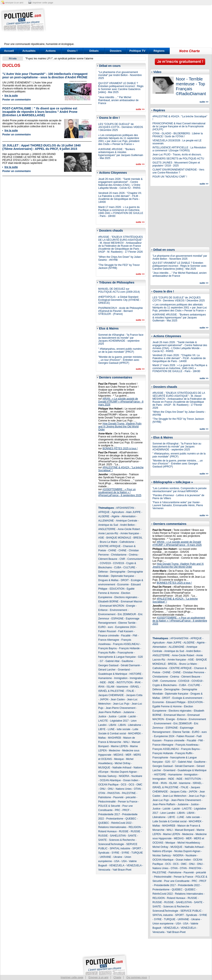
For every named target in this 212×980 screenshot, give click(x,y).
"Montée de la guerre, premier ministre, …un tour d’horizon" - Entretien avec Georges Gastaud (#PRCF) (120, 360)
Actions (51, 51)
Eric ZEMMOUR (127, 614)
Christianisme (119, 555)
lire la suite (11, 96)
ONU (103, 789)
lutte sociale (123, 729)
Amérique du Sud (108, 525)
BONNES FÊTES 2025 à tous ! (120, 448)
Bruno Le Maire (108, 542)
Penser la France (128, 802)
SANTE (132, 836)
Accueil (9, 51)
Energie (131, 606)
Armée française (130, 533)
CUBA (118, 567)
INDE (103, 682)
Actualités (29, 51)
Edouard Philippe (176, 702)
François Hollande (129, 648)
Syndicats (104, 853)
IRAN (101, 687)
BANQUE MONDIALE (119, 538)
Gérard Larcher (107, 670)
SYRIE (115, 853)
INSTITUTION (124, 682)
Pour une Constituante (177, 881)
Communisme (135, 559)
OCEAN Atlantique (110, 780)
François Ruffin (107, 653)
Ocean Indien (131, 780)
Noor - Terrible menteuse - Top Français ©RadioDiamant (191, 86)
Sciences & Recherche (122, 840)
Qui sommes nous (137, 977)
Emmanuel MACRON (112, 606)
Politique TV (137, 51)
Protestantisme (115, 819)
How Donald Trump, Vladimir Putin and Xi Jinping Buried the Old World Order (120, 427)
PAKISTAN (114, 793)
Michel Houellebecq (189, 843)
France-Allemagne (109, 640)
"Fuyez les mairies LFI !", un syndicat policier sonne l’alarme (59, 59)
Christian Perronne (194, 672)
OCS (124, 785)
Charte (117, 977)
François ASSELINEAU (126, 644)
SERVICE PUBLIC (191, 911)
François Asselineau (187, 745)
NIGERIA (124, 776)
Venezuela (104, 870)
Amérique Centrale (127, 521)
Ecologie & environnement (187, 698)
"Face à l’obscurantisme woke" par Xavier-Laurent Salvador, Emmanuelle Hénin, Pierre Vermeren (178, 505)
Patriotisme (105, 797)
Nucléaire (137, 776)
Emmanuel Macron (132, 602)
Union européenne (163, 924)
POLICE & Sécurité (109, 806)
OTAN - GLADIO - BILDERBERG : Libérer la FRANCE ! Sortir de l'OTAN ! (178, 135)
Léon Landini (168, 813)
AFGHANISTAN (125, 508)
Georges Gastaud (108, 665)
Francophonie (125, 653)
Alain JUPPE (133, 512)
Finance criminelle (109, 636)
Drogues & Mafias (108, 580)
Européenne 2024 (125, 627)
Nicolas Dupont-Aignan (124, 772)
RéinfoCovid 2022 (121, 823)
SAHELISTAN (118, 836)
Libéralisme (134, 725)
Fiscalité (126, 636)
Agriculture (118, 512)
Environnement (119, 610)
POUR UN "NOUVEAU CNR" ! (170, 177)
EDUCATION (117, 589)
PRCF (126, 810)
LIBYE (102, 729)
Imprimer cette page (72, 977)
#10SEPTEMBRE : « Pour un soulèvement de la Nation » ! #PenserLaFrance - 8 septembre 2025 (120, 492)
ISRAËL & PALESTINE (111, 691)
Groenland (124, 670)
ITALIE (130, 691)
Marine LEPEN (119, 746)
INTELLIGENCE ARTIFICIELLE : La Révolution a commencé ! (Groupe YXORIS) (179, 149)
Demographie (118, 572)
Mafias (102, 738)
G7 (101, 661)
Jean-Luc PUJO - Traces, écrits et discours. (177, 155)
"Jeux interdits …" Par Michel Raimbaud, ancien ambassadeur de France (118, 100)
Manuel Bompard (184, 830)
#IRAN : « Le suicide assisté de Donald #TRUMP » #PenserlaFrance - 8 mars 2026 (121, 402)
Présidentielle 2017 (109, 814)
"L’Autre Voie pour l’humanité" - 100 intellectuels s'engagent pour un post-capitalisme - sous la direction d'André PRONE (45, 76)
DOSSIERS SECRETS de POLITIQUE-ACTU (178, 159)
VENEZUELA (117, 865)
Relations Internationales (112, 827)
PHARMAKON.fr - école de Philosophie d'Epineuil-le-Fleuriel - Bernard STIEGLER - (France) (120, 311)
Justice (102, 716)
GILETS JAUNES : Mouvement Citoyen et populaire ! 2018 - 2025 (176, 164)
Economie (123, 585)
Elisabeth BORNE (108, 602)
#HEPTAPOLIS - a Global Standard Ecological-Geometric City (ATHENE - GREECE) (120, 300)
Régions (159, 51)
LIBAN (112, 725)
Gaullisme (127, 661)
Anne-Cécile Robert (129, 529)
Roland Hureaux (107, 831)
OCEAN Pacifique (108, 785)
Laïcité (122, 716)
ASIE (101, 538)
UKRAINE (105, 857)
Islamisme (122, 687)
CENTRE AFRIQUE (109, 546)
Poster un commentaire (16, 100)
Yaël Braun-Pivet (122, 870)
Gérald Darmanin (130, 665)
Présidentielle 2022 (189, 885)
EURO (102, 627)
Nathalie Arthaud (122, 768)
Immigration (121, 678)
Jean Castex (118, 699)
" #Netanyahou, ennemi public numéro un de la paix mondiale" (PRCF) (120, 350)
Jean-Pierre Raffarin (110, 712)
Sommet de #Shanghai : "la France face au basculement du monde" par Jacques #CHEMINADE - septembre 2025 (121, 339)
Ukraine (118, 857)
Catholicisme (127, 542)
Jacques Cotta (134, 695)
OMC (139, 785)
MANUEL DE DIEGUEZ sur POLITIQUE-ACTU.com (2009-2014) (119, 290)
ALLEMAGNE (106, 521)
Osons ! (72, 51)
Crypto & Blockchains (165, 685)
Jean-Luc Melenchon (174, 796)
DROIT (125, 580)
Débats (94, 51)
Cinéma (133, 555)
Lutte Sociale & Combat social (169, 821)
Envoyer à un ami (98, 977)
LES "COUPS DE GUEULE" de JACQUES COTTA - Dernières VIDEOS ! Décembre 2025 (121, 127)
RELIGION (135, 827)
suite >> (140, 109)
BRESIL (138, 538)
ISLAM (110, 687)
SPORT (137, 848)
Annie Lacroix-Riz (108, 533)
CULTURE (129, 567)
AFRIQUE (104, 512)
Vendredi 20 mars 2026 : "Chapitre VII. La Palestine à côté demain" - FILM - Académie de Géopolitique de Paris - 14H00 (120, 198)
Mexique (119, 759)
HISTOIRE (135, 674)
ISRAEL (135, 687)
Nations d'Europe (162, 851)
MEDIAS (118, 755)
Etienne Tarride (127, 623)
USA (117, 861)
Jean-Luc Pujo (121, 704)
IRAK (138, 682)
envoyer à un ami (14, 3)
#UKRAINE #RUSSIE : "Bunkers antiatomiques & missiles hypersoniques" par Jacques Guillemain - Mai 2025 (121, 154)
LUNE (111, 729)
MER (129, 755)
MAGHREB (115, 738)
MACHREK (135, 734)
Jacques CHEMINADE (111, 695)
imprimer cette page (43, 3)
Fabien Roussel (107, 631)
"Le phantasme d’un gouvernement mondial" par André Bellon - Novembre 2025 (120, 75)
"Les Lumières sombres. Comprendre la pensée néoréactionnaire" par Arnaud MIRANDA (179, 490)
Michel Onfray (122, 763)
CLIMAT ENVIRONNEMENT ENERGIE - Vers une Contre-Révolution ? (178, 171)
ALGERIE (104, 516)
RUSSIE (124, 831)
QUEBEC (131, 819)
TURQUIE (137, 853)
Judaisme (129, 712)
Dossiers (116, 51)
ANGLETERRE (107, 529)
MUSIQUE (104, 768)
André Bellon (127, 525)
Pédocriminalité (107, 802)
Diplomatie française (122, 576)
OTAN (137, 789)
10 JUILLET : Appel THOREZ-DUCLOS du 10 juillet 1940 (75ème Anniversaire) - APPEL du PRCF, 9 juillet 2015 (41, 147)
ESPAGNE (117, 619)
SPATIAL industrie (120, 848)
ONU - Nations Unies (120, 789)
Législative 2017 (119, 721)
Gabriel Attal (112, 661)
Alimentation (128, 516)
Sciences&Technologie (111, 844)
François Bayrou (107, 648)
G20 (140, 657)
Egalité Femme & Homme (167, 706)
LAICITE (103, 721)
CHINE (112, 550)
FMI (135, 636)
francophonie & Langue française (117, 657)
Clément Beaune (108, 559)
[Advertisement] (133, 27)
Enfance (103, 610)
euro (110, 627)
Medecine (114, 751)
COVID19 (105, 563)
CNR (122, 559)
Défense (103, 572)
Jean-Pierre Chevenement (121, 708)
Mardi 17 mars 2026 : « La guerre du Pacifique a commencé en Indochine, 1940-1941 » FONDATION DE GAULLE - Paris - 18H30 (121, 212)
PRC (117, 810)
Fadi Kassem (126, 631)
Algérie (115, 516)
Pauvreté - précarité (124, 797)
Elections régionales (126, 597)
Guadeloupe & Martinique (113, 674)
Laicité (132, 716)
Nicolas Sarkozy (107, 776)
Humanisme (105, 678)
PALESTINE (129, 793)
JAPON (104, 699)
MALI (127, 742)
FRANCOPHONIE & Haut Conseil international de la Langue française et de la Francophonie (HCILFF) (179, 126)
